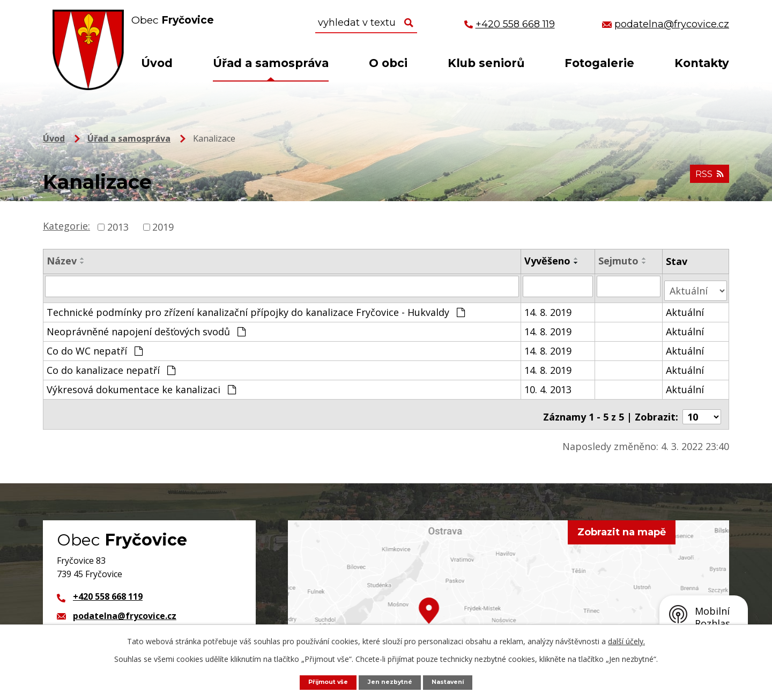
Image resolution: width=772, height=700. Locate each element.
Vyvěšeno (548, 261)
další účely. (626, 640)
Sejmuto (619, 261)
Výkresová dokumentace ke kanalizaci (141, 385)
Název (62, 261)
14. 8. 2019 (548, 307)
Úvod (157, 63)
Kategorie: (66, 226)
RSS (707, 180)
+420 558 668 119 (108, 587)
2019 (163, 227)
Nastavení (455, 681)
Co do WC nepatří (95, 346)
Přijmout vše (322, 681)
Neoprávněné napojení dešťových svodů (146, 327)
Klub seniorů (486, 63)
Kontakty (702, 63)
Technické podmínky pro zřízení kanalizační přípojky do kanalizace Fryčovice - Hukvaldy (256, 307)
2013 (118, 227)
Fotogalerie (599, 63)
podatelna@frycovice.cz (125, 606)
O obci (388, 63)
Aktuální (685, 307)
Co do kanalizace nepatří (111, 365)
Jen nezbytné (391, 681)
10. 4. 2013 (548, 385)
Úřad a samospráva (271, 63)
